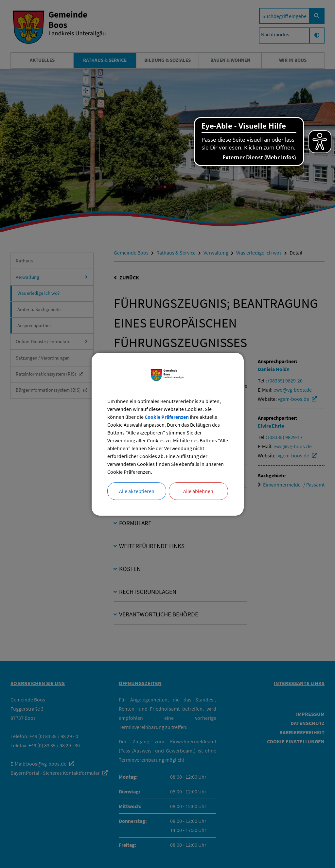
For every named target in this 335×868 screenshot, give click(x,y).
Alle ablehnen (198, 491)
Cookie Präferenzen (167, 417)
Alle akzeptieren (137, 491)
